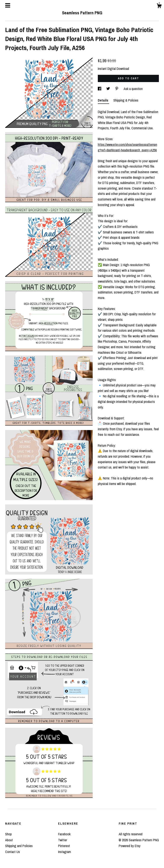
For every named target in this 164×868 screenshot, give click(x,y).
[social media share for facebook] (100, 89)
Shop (8, 834)
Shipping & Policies (126, 100)
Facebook (64, 834)
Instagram (64, 852)
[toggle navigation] (8, 5)
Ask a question (133, 89)
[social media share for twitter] (109, 89)
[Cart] (159, 6)
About (9, 840)
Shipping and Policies (19, 846)
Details (103, 100)
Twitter (63, 840)
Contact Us (12, 852)
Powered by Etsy (130, 846)
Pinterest (64, 846)
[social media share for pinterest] (117, 89)
